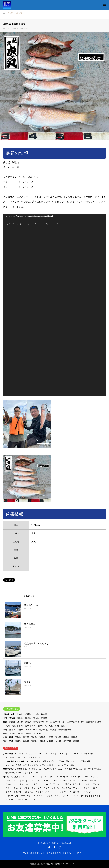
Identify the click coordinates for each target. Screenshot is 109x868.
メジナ (48, 792)
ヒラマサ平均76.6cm (93, 769)
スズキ (8, 788)
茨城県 (28, 722)
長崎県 (42, 741)
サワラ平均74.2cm (13, 773)
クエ (80, 777)
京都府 (20, 733)
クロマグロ (82, 780)
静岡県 (12, 730)
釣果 (31, 853)
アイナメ (87, 792)
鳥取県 (26, 737)
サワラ (26, 788)
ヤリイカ (67, 784)
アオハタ (97, 784)
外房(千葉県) (37, 726)
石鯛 (86, 777)
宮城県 (36, 714)
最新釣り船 (29, 596)
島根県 (74, 737)
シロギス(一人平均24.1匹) (16, 765)
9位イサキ (23, 758)
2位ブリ (29, 754)
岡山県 (58, 737)
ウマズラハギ (33, 780)
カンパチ (47, 784)
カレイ (8, 780)
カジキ (8, 784)
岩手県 (28, 714)
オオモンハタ (35, 777)
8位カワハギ (11, 758)
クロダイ (39, 792)
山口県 (50, 737)
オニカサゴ (18, 784)
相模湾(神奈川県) (58, 722)
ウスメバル (38, 796)
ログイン (39, 853)
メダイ (86, 788)
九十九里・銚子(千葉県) (55, 726)
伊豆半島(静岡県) (41, 730)
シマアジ (67, 796)
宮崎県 (50, 741)
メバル (16, 780)
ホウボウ (17, 792)
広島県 (18, 737)
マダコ (20, 800)
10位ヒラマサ (35, 758)
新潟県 (28, 718)
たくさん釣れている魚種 (14, 761)
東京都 (12, 722)
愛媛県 (42, 737)
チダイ (46, 788)
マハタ (28, 784)
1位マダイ (19, 754)
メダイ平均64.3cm (31, 773)
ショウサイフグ (12, 796)
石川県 (44, 718)
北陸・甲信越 (9, 718)
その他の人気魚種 (11, 777)
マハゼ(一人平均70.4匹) (36, 761)
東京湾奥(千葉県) (94, 722)
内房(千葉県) (11, 726)
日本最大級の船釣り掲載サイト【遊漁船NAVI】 (54, 843)
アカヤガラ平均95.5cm (53, 769)
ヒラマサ (77, 784)
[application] (54, 305)
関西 (5, 733)
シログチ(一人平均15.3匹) (41, 765)
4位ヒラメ (50, 754)
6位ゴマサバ (73, 754)
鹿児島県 (67, 741)
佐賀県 (26, 741)
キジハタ (17, 788)
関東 (5, 722)
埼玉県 (20, 722)
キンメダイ (36, 788)
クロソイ (95, 788)
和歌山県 (37, 733)
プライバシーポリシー (74, 853)
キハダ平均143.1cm (33, 769)
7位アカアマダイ (88, 754)
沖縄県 (76, 741)
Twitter (49, 847)
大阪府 (12, 733)
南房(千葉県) (24, 726)
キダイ (8, 792)
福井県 (20, 718)
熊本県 (34, 741)
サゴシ (72, 780)
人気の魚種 (8, 754)
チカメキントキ (32, 800)
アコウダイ (10, 800)
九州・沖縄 (8, 741)
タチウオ (37, 784)
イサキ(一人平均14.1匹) (64, 765)
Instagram (60, 847)
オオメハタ (26, 796)
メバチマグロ (62, 777)
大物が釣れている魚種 (13, 769)
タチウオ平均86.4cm (73, 769)
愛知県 (20, 730)
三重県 (28, 730)
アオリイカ (28, 792)
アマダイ (45, 780)
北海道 (20, 714)
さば (23, 780)
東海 (5, 730)
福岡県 (18, 741)
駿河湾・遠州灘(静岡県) (61, 730)
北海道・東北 (9, 714)
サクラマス (94, 780)
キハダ (58, 796)
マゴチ (76, 796)
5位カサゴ (61, 754)
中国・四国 (8, 737)
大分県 (58, 741)
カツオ (98, 796)
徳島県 (66, 737)
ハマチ (54, 780)
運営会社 (58, 853)
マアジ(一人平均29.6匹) (81, 761)
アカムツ (57, 784)
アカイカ (94, 777)
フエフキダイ (48, 777)
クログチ (63, 780)
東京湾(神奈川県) (41, 722)
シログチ (63, 792)
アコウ (73, 777)
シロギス (55, 788)
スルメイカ (66, 788)
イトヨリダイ (75, 792)
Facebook (54, 847)
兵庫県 (28, 733)
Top (25, 853)
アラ (55, 792)
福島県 (44, 714)
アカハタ (77, 788)
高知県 (34, 737)
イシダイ (49, 796)
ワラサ (24, 777)
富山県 (36, 718)
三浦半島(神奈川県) (76, 722)
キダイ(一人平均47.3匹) (59, 761)
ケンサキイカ (87, 796)
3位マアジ (39, 754)
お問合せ (48, 853)
